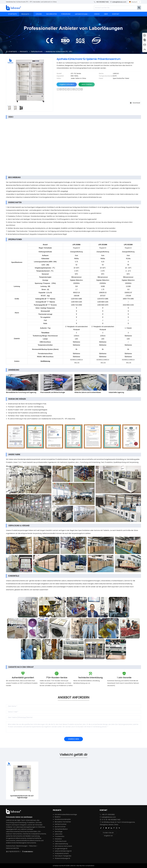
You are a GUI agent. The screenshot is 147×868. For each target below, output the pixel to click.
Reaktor (58, 817)
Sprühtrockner (60, 827)
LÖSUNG (39, 14)
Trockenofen (60, 836)
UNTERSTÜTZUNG (82, 14)
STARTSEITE (13, 14)
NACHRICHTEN (51, 14)
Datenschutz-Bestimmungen (17, 846)
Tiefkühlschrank (37, 52)
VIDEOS (97, 14)
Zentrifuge (59, 832)
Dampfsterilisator (61, 829)
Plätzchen (33, 846)
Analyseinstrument (62, 853)
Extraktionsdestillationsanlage (66, 814)
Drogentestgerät (61, 849)
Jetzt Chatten (87, 84)
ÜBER (106, 14)
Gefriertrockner (61, 824)
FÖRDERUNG (66, 14)
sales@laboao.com (119, 2)
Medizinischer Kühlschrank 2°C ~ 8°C (59, 52)
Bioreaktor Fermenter (63, 822)
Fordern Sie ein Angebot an (108, 833)
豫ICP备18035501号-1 (13, 852)
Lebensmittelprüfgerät (63, 851)
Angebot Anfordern (67, 84)
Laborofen (59, 834)
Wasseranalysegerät (62, 858)
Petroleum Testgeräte (63, 856)
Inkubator (58, 839)
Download (135, 103)
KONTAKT (116, 14)
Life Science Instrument (63, 846)
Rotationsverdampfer (63, 819)
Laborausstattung (61, 844)
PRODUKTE (26, 14)
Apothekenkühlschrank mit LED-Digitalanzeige (22, 797)
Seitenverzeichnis (12, 848)
